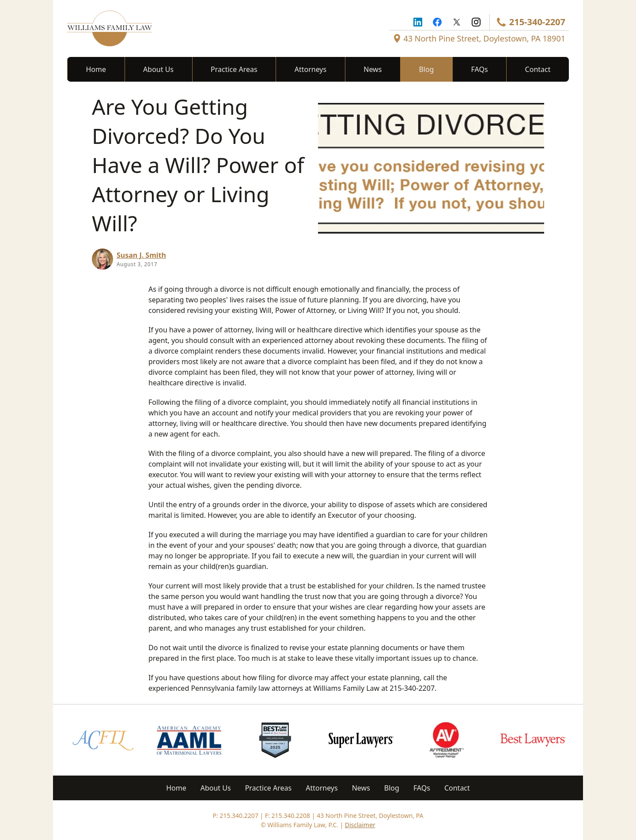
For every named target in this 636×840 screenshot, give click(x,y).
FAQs (480, 69)
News (373, 69)
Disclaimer (360, 825)
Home (96, 69)
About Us (158, 69)
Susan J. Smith (141, 255)
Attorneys (310, 69)
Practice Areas (234, 69)
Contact (538, 69)
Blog (426, 69)
